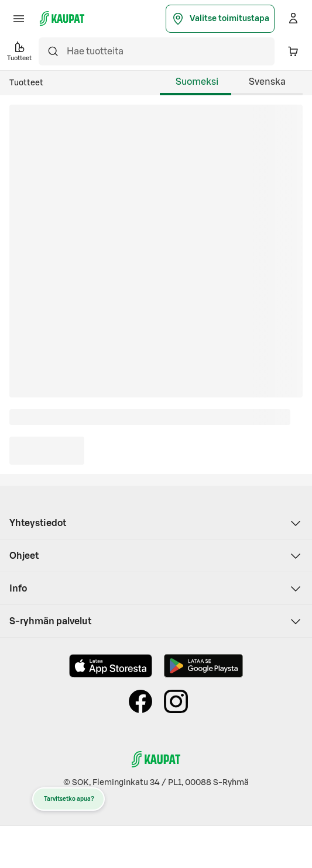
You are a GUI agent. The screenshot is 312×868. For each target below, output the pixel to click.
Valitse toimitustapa (220, 19)
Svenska (267, 82)
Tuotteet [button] (19, 51)
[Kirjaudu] (293, 19)
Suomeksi (197, 82)
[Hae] (53, 51)
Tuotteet (26, 83)
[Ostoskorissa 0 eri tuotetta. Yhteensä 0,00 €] (293, 51)
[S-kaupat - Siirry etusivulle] (62, 19)
